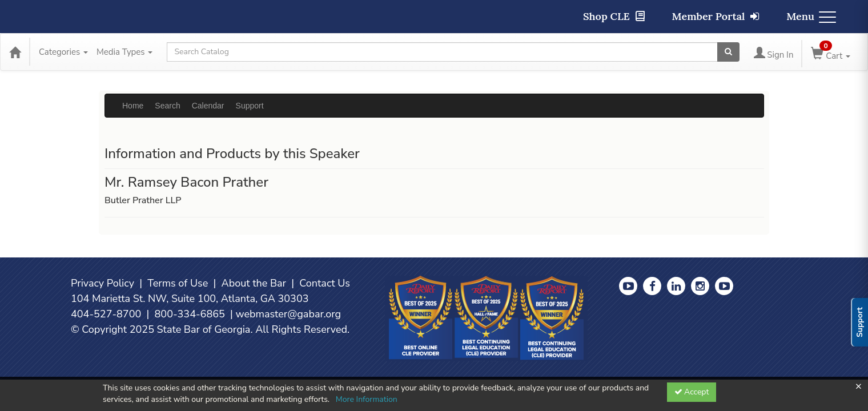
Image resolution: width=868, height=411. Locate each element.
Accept (692, 392)
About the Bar (254, 283)
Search (167, 106)
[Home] (15, 52)
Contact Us (325, 283)
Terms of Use (178, 283)
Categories (63, 52)
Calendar (208, 106)
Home (133, 106)
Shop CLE (614, 16)
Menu (811, 16)
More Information (367, 399)
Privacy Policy (103, 283)
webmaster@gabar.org (288, 314)
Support (250, 106)
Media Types (124, 52)
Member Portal (716, 16)
